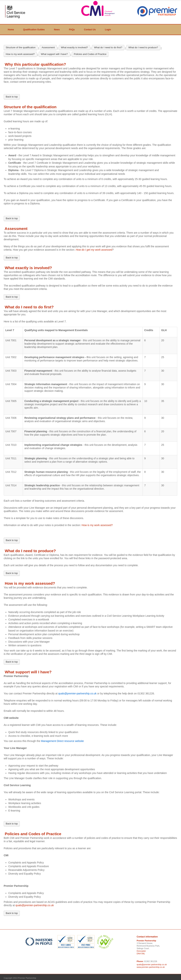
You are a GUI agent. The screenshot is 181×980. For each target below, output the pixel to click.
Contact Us (90, 30)
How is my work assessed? (20, 54)
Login (108, 30)
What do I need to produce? (143, 47)
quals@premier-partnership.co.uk (35, 905)
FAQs (72, 30)
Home (11, 30)
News (57, 30)
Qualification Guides (34, 30)
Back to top (12, 97)
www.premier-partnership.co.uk (151, 967)
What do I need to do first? (108, 47)
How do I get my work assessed (94, 250)
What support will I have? (54, 54)
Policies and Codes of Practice (90, 54)
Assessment (48, 47)
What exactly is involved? (74, 47)
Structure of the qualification (21, 47)
